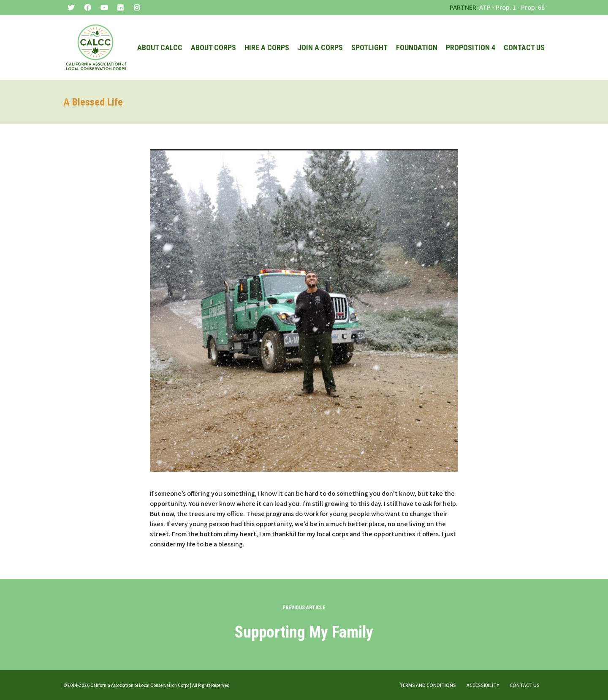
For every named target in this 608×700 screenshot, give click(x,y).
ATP (485, 7)
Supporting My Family (304, 632)
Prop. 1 (506, 7)
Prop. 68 (533, 7)
